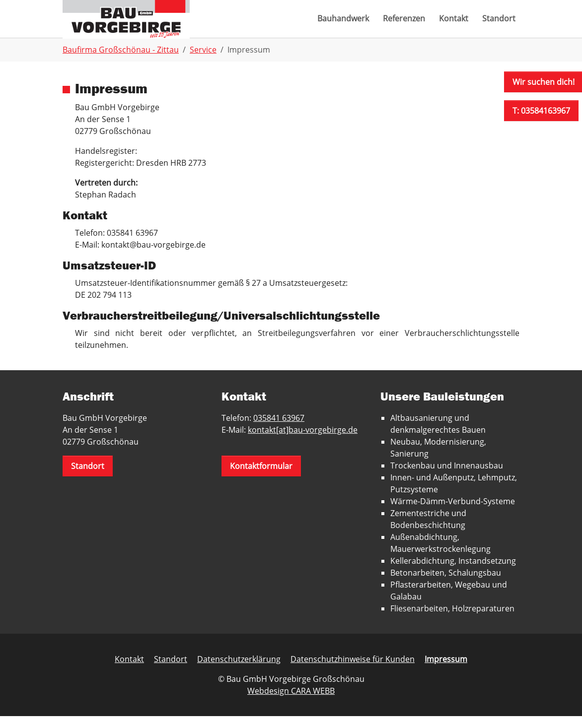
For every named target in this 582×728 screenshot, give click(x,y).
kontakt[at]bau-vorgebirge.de (303, 442)
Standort (88, 478)
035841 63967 (279, 430)
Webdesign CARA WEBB (291, 703)
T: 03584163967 (541, 111)
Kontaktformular (261, 478)
